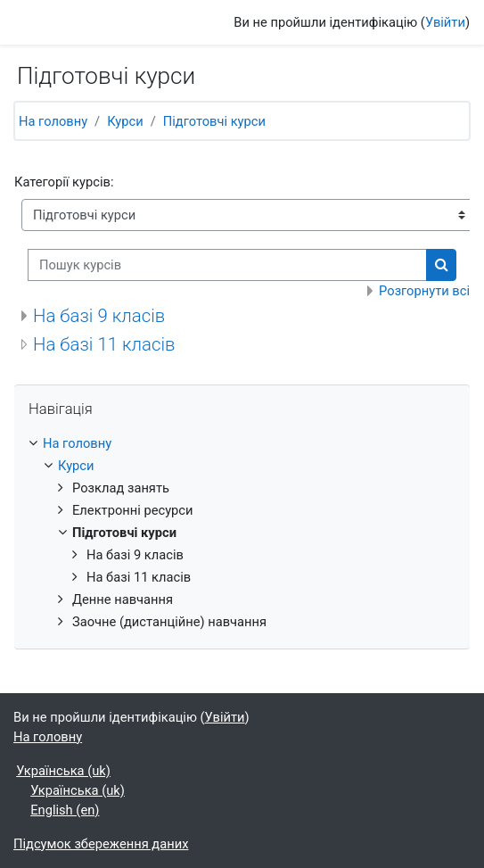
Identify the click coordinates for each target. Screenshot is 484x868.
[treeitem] (242, 533)
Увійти (445, 22)
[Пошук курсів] (227, 265)
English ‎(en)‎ (65, 810)
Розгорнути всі (424, 291)
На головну (53, 121)
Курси (125, 121)
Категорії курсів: (64, 182)
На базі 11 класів (104, 344)
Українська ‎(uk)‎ (63, 771)
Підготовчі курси (214, 121)
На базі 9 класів (99, 316)
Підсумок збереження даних (101, 844)
